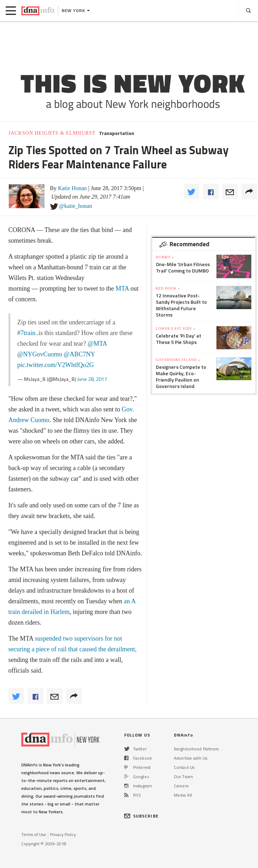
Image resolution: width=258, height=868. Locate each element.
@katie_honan (76, 206)
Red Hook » (168, 288)
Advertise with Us (191, 758)
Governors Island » (178, 360)
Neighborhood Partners (196, 749)
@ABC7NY (79, 354)
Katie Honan (72, 188)
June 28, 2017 (92, 379)
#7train (26, 333)
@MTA (97, 344)
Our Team (183, 777)
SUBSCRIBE (141, 816)
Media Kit (183, 795)
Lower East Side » (176, 328)
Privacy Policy (63, 834)
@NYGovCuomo (40, 354)
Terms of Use (34, 834)
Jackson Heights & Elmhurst (52, 133)
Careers (181, 786)
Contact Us (184, 767)
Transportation (117, 133)
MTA (122, 289)
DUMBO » (165, 257)
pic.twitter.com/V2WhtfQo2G (56, 365)
